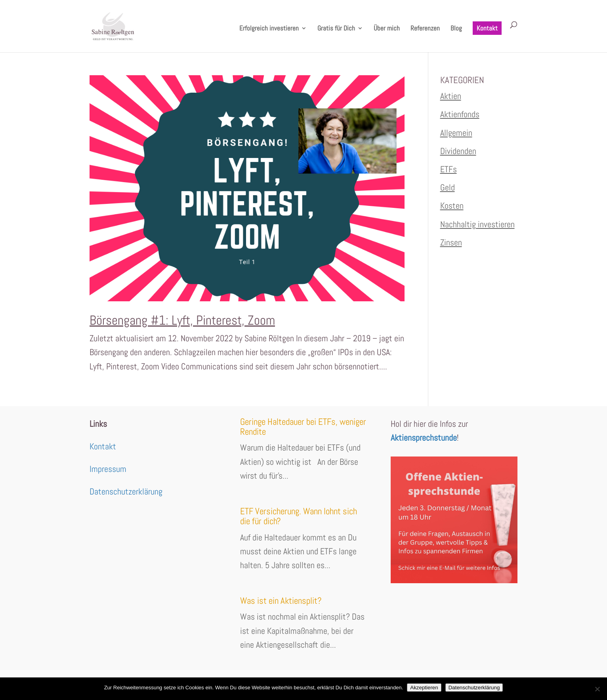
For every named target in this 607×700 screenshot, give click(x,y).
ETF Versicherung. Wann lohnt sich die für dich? (299, 516)
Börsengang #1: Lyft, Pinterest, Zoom (182, 320)
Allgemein (456, 133)
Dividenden (458, 151)
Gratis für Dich (336, 29)
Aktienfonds (460, 114)
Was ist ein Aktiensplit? (281, 601)
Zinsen (451, 242)
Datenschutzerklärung (126, 491)
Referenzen (425, 29)
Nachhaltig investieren (477, 224)
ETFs (449, 169)
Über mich (387, 29)
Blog (456, 29)
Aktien (451, 96)
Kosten (452, 205)
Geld (448, 187)
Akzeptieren (424, 688)
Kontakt (487, 28)
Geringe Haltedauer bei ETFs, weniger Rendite (303, 427)
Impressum (108, 469)
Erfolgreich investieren (269, 29)
